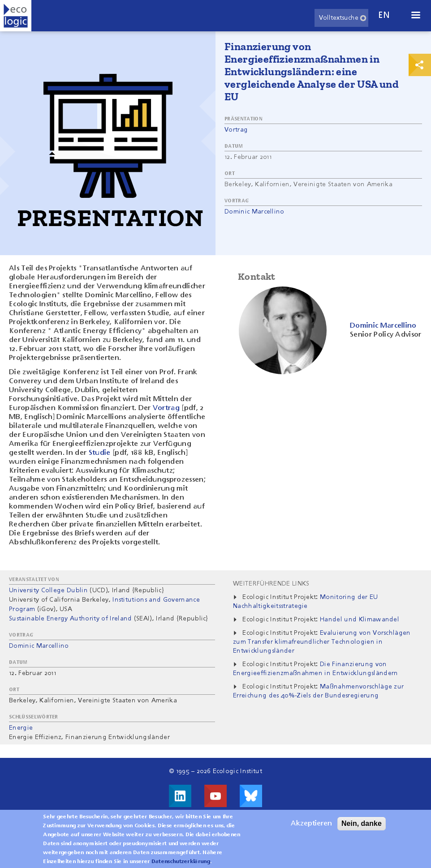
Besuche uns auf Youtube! (215, 796)
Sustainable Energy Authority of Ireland (70, 619)
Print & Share (420, 65)
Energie (21, 728)
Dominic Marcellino (254, 212)
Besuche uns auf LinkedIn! (180, 796)
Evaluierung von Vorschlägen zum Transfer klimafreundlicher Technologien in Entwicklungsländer (322, 642)
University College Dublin (48, 590)
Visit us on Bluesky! (251, 796)
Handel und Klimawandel (360, 620)
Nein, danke (362, 828)
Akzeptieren (311, 828)
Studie (100, 453)
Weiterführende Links (271, 584)
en (384, 15)
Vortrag (236, 130)
